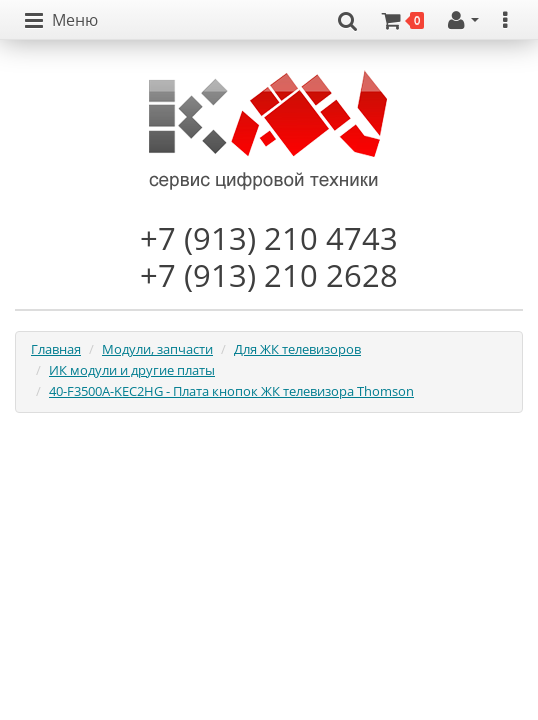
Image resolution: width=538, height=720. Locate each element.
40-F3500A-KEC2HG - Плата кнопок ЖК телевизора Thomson (231, 391)
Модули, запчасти (157, 349)
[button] (61, 21)
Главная (56, 349)
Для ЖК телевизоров (297, 349)
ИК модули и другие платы (132, 370)
